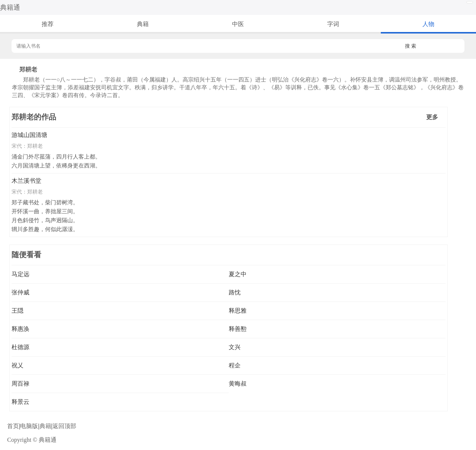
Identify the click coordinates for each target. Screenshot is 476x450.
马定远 (20, 274)
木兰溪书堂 (26, 181)
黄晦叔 (238, 384)
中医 (238, 24)
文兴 (235, 347)
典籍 (143, 24)
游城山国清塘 (29, 135)
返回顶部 (64, 426)
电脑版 (29, 426)
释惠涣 (20, 329)
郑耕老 (35, 146)
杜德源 (20, 347)
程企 (235, 365)
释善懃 (238, 329)
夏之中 (238, 274)
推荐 (48, 24)
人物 (428, 24)
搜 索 (411, 46)
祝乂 (17, 365)
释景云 (20, 402)
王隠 (17, 311)
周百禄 (20, 384)
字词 (333, 24)
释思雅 (238, 311)
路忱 (235, 292)
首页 (13, 426)
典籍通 (10, 7)
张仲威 (20, 292)
